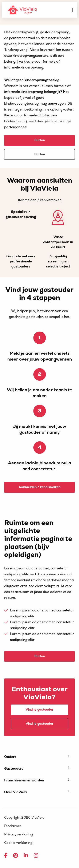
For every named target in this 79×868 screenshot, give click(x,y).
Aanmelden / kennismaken (40, 200)
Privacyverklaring (19, 834)
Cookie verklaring (18, 843)
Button (40, 140)
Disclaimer (13, 826)
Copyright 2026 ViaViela (24, 818)
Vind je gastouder (40, 710)
